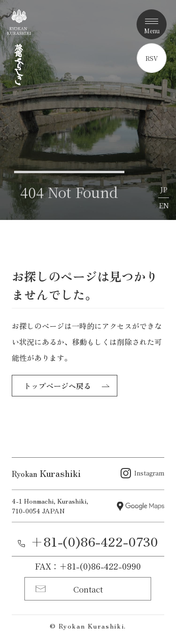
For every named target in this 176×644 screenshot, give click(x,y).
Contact (88, 589)
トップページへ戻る (57, 386)
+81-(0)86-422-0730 (94, 541)
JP (164, 189)
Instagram (149, 473)
